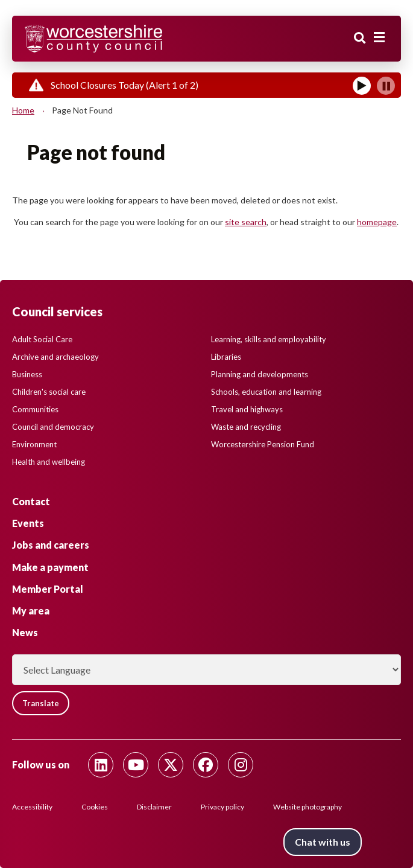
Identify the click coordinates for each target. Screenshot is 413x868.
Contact (31, 501)
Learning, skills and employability (269, 339)
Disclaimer (154, 807)
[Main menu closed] (379, 37)
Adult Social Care (42, 339)
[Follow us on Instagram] (241, 765)
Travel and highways (247, 409)
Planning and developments (260, 374)
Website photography (307, 807)
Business (27, 374)
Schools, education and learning (266, 392)
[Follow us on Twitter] (171, 765)
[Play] (362, 86)
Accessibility (32, 807)
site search (246, 222)
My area (31, 611)
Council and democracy (53, 427)
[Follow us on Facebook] (206, 765)
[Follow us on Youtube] (136, 765)
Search (360, 38)
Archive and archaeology (55, 357)
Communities (35, 409)
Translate (41, 703)
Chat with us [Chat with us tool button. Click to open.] (323, 842)
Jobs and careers (51, 545)
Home (23, 110)
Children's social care (49, 392)
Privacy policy (222, 807)
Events (28, 523)
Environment (34, 444)
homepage (377, 222)
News (25, 632)
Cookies (95, 807)
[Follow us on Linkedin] (101, 765)
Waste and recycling (246, 427)
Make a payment (50, 567)
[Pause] (386, 86)
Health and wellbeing (49, 462)
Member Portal (48, 589)
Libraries (226, 357)
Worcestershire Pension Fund (263, 444)
